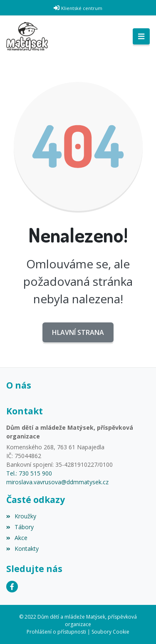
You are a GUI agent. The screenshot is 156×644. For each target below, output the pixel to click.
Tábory (20, 527)
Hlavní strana (78, 332)
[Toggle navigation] (141, 37)
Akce (17, 538)
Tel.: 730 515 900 (29, 473)
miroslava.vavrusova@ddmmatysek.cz (57, 482)
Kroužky (21, 516)
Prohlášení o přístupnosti (56, 632)
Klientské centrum (82, 8)
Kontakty (22, 549)
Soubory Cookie (110, 632)
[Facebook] (12, 587)
